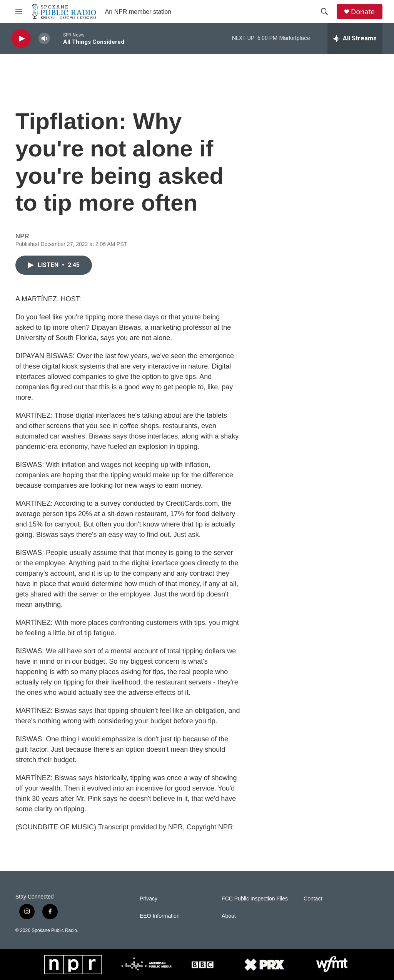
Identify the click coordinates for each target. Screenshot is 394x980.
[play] (21, 39)
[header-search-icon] (324, 12)
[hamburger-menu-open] (19, 12)
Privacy (149, 899)
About (229, 916)
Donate (363, 12)
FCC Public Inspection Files (255, 899)
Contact (313, 899)
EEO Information (160, 916)
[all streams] (355, 38)
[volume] (44, 39)
